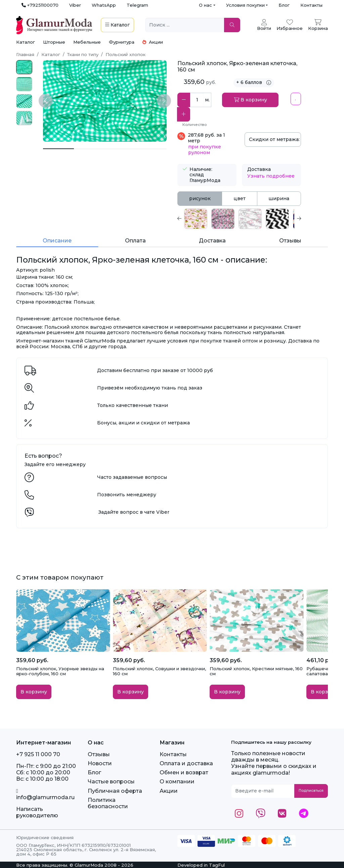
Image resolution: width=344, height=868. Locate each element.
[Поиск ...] (185, 25)
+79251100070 (40, 5)
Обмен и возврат (184, 772)
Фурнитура (122, 42)
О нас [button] (205, 5)
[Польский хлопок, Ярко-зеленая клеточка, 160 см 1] (89, 149)
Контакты (311, 5)
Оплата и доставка (186, 763)
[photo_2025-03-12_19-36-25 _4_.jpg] (24, 118)
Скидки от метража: (275, 139)
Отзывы (99, 754)
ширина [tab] (279, 198)
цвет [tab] (240, 198)
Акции (153, 42)
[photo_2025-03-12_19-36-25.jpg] (24, 84)
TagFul (217, 865)
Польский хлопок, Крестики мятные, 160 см (256, 671)
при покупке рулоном (205, 150)
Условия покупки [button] (245, 5)
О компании (177, 782)
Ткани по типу (83, 54)
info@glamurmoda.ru (45, 794)
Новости (100, 763)
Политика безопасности (108, 803)
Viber (75, 5)
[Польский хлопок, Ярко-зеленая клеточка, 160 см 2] (120, 149)
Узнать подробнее (271, 176)
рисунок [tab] (200, 198)
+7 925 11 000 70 (38, 754)
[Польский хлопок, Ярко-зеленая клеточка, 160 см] (58, 149)
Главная (25, 54)
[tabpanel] (239, 219)
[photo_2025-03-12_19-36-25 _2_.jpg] (24, 67)
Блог (284, 5)
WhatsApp (104, 5)
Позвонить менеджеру (127, 495)
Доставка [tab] (212, 241)
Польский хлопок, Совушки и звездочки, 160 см (159, 671)
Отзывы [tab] (290, 241)
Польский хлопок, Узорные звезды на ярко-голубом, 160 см (60, 671)
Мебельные (87, 42)
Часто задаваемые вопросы (132, 477)
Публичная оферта (115, 791)
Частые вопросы (111, 782)
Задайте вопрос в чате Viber (134, 512)
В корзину (250, 100)
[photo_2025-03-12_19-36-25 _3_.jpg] (24, 101)
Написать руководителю (37, 812)
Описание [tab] (57, 241)
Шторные (54, 42)
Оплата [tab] (135, 241)
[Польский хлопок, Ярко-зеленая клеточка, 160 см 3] (151, 149)
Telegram (137, 5)
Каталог (26, 42)
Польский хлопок (125, 54)
